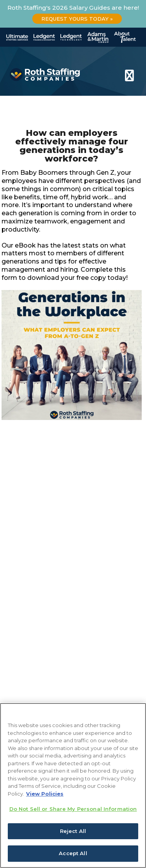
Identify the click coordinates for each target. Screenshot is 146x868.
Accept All (73, 853)
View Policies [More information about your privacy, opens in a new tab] (45, 794)
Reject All (73, 831)
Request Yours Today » (77, 19)
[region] (73, 785)
